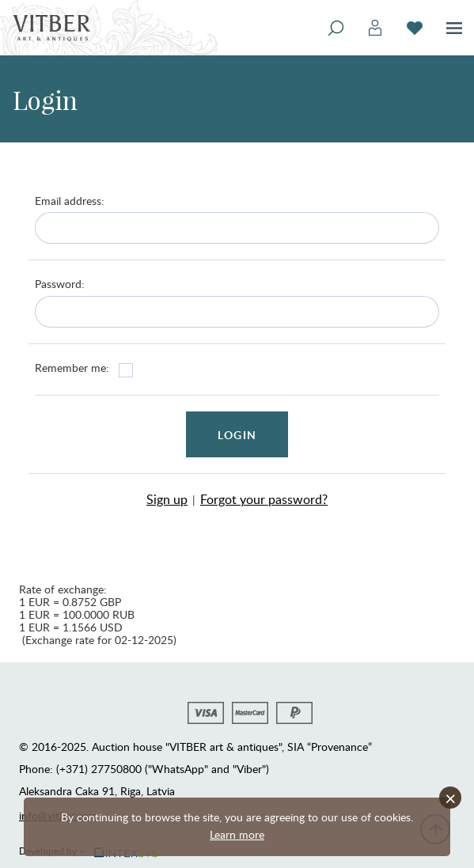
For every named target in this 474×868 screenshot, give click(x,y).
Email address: (70, 201)
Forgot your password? (264, 499)
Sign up (167, 499)
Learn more (237, 834)
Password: (60, 284)
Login (237, 435)
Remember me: (72, 368)
